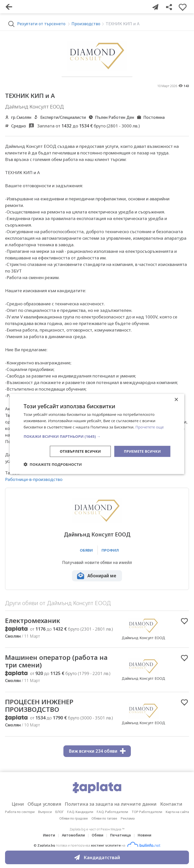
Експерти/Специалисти (63, 117)
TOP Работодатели (147, 812)
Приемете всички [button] (142, 451)
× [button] (176, 400)
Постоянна (154, 117)
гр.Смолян (21, 117)
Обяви (98, 835)
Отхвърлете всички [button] (80, 451)
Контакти (171, 804)
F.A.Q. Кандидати (80, 812)
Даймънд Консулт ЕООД (97, 535)
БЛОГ (59, 812)
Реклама (128, 818)
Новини (144, 835)
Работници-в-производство (34, 479)
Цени (18, 804)
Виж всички (97, 751)
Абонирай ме (102, 576)
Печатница (120, 835)
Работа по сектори (20, 812)
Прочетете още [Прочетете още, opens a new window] (150, 427)
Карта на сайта (177, 812)
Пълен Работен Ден (115, 117)
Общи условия (44, 804)
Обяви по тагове (104, 818)
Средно (19, 126)
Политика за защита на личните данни (111, 804)
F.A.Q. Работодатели (112, 812)
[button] (97, 436)
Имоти (49, 835)
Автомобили (73, 835)
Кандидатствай (97, 857)
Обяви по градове (74, 818)
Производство (86, 24)
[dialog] (97, 434)
